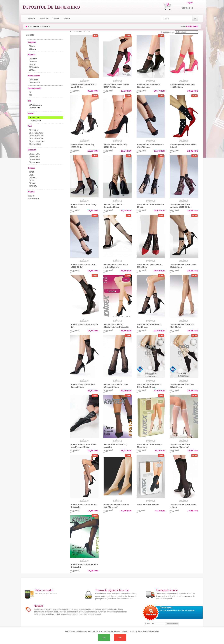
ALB (31, 172)
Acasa (29, 26)
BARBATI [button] (44, 18)
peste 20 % (34, 157)
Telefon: (189, 27)
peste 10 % (34, 154)
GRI (31, 180)
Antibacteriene (35, 105)
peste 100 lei (35, 144)
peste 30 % (34, 159)
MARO (32, 183)
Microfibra (33, 67)
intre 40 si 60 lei (36, 136)
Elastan (33, 62)
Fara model (34, 83)
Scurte (32, 49)
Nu (120, 637)
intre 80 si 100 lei (36, 141)
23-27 (31, 196)
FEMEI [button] (32, 18)
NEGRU (33, 186)
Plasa (32, 70)
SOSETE (45, 26)
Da (104, 637)
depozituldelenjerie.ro (54, 609)
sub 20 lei (33, 130)
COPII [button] (56, 18)
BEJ (31, 175)
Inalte (32, 46)
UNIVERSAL (34, 199)
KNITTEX (34, 118)
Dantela (33, 59)
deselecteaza (36, 120)
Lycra (32, 64)
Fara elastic (34, 108)
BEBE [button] (67, 18)
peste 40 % (34, 162)
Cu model (33, 80)
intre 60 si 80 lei (36, 138)
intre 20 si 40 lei (36, 133)
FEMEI (37, 26)
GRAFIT (33, 178)
